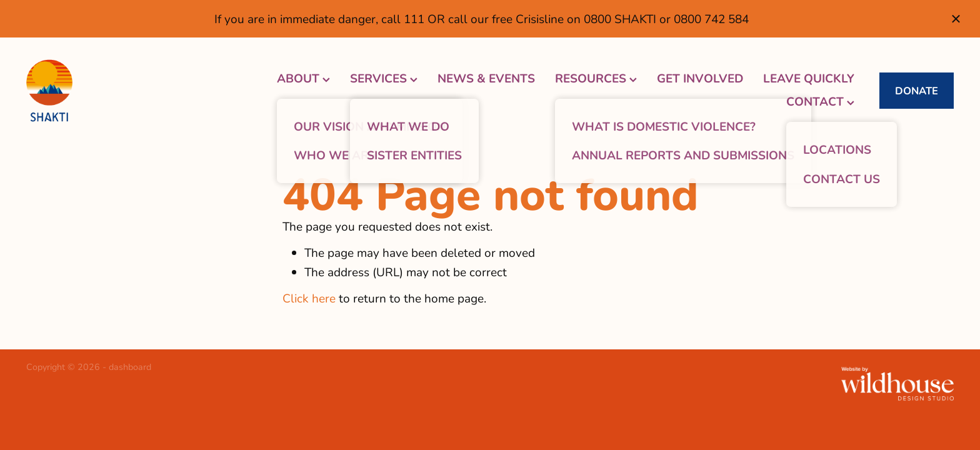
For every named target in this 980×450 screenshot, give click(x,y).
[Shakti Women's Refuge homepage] (119, 91)
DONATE (917, 90)
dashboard (130, 367)
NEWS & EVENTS (486, 78)
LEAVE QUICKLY (809, 78)
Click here (309, 298)
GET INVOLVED (700, 78)
